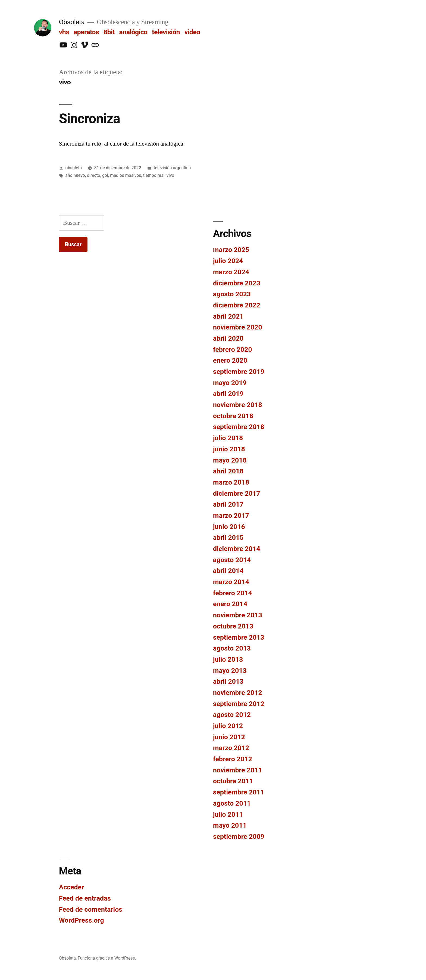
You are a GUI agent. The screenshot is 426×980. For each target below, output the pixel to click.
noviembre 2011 (238, 770)
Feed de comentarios (91, 909)
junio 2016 (229, 527)
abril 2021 (228, 316)
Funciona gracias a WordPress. (107, 958)
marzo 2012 (231, 748)
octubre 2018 (233, 416)
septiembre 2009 (239, 836)
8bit (109, 32)
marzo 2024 (231, 272)
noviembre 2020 (238, 327)
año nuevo (75, 175)
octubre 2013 (233, 626)
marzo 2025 (231, 250)
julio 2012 (228, 726)
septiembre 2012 (239, 704)
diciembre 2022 (237, 305)
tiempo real (154, 175)
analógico (133, 32)
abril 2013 (228, 681)
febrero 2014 (233, 593)
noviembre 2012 (238, 693)
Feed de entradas (85, 898)
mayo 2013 (230, 671)
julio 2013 (228, 659)
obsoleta (74, 168)
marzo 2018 (231, 482)
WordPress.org (82, 920)
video (192, 32)
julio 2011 (228, 814)
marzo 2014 (231, 582)
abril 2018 (228, 471)
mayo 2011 (230, 825)
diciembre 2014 (237, 549)
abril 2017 (228, 504)
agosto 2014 (232, 560)
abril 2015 (228, 537)
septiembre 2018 (239, 427)
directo (94, 175)
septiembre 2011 (239, 792)
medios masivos (126, 175)
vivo (170, 175)
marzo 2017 (231, 515)
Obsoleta (72, 22)
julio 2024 (228, 261)
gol (105, 175)
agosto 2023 (232, 294)
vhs (64, 32)
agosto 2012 (232, 715)
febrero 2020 (233, 349)
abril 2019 (228, 394)
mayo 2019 (230, 383)
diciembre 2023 (237, 283)
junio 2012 (229, 737)
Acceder (71, 887)
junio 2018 (229, 449)
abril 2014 (228, 571)
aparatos (86, 32)
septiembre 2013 (239, 637)
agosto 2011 (232, 803)
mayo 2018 (230, 460)
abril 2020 (228, 338)
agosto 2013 (232, 648)
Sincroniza (90, 119)
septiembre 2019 (239, 372)
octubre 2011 (233, 781)
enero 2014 (230, 604)
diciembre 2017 (237, 493)
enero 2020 (230, 360)
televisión (166, 32)
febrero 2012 (233, 759)
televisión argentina (172, 168)
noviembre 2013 (238, 615)
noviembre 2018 (238, 405)
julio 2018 (228, 438)
